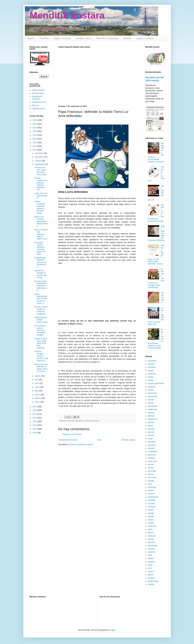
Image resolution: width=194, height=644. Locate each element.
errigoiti (151, 516)
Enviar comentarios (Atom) (82, 444)
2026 (35, 120)
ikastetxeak (153, 546)
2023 (35, 131)
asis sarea (152, 477)
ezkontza (152, 507)
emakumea (153, 409)
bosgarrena (153, 419)
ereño (150, 565)
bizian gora (153, 461)
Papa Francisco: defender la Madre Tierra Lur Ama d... (41, 368)
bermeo (151, 435)
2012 (35, 425)
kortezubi (152, 536)
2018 (35, 150)
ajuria (150, 529)
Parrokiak (44, 38)
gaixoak (151, 432)
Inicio (99, 440)
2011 (35, 429)
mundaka (152, 442)
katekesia (152, 374)
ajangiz (151, 513)
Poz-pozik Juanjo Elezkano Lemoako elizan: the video (40, 248)
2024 (35, 128)
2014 (35, 418)
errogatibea (153, 451)
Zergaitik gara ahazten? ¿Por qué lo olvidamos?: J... (41, 262)
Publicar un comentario (72, 434)
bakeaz (151, 490)
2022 (35, 135)
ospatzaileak (153, 497)
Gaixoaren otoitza (163, 297)
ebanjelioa (79, 421)
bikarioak (71, 421)
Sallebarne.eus (38, 109)
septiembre (40, 164)
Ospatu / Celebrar (145, 38)
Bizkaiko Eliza (38, 93)
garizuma (152, 455)
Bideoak (127, 38)
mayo (37, 387)
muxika (151, 523)
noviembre (39, 157)
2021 (35, 139)
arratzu (151, 572)
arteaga (151, 481)
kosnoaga (152, 487)
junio (37, 383)
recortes (96, 421)
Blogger (112, 630)
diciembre (39, 153)
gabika (151, 575)
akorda (151, 539)
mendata (152, 500)
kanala (151, 510)
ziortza (151, 468)
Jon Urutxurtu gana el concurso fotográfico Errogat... (40, 330)
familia (151, 380)
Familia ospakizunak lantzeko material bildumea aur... (41, 184)
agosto (38, 376)
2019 (35, 146)
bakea (150, 426)
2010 (35, 433)
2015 (35, 414)
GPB (150, 555)
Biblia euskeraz (38, 90)
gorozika (151, 542)
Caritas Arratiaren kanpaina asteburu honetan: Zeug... (40, 207)
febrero (38, 398)
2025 (35, 124)
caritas (151, 390)
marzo (38, 395)
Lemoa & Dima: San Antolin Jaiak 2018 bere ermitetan (41, 343)
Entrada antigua (128, 440)
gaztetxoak (152, 396)
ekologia (151, 458)
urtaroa (151, 474)
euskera (151, 578)
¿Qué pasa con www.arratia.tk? (41, 196)
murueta (151, 503)
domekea (152, 367)
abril (37, 391)
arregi (150, 439)
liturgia (151, 377)
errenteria (152, 445)
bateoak (151, 448)
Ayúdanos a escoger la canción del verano (40, 274)
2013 (35, 421)
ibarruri (151, 533)
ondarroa (152, 552)
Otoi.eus (36, 105)
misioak (151, 413)
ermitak (151, 400)
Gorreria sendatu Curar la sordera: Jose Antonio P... (41, 356)
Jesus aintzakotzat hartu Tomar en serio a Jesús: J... (41, 299)
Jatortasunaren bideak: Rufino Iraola (41, 320)
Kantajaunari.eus (39, 102)
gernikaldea (153, 406)
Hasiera (31, 38)
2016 (35, 410)
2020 (35, 143)
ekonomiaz (88, 421)
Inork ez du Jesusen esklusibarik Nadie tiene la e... (41, 221)
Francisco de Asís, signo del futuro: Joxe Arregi (40, 171)
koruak (151, 465)
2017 (35, 407)
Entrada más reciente (68, 440)
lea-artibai (152, 471)
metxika (151, 584)
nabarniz (151, 562)
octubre (38, 161)
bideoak (151, 416)
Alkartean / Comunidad (107, 38)
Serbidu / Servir (83, 38)
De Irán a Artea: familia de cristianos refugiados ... (41, 310)
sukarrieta (152, 526)
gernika (151, 422)
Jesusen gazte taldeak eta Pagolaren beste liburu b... (40, 286)
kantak (151, 403)
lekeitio (151, 558)
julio (37, 380)
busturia (151, 494)
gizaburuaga (153, 581)
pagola (151, 371)
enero (37, 402)
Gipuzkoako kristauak (37, 98)
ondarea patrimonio (156, 383)
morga (151, 520)
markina (151, 549)
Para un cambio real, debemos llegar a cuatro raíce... (41, 234)
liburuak (151, 429)
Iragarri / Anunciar (62, 38)
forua (150, 484)
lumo (150, 568)
